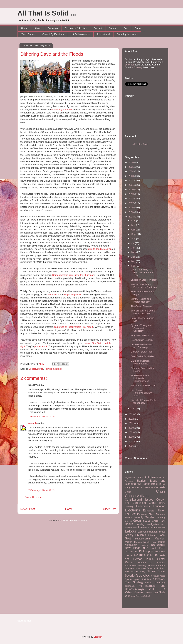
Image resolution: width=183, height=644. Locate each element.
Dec (134, 221)
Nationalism (131, 545)
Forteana (161, 514)
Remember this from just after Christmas (73, 275)
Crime (152, 503)
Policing (129, 556)
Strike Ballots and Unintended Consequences (140, 378)
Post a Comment (34, 497)
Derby (162, 503)
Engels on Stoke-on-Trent (144, 280)
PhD (136, 552)
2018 (131, 198)
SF (148, 571)
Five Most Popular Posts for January (143, 401)
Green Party (159, 521)
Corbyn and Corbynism (145, 501)
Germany (161, 517)
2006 (131, 446)
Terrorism (130, 586)
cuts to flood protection (100, 249)
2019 (131, 194)
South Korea (159, 576)
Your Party (135, 596)
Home (24, 28)
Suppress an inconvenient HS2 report (74, 327)
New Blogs (133, 548)
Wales (149, 593)
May (134, 252)
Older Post (110, 509)
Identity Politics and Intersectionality (141, 300)
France (128, 517)
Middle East (150, 542)
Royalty (142, 566)
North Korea (158, 548)
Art (164, 477)
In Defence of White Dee (143, 386)
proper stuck (41, 346)
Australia (129, 481)
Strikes (149, 583)
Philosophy (146, 551)
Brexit (155, 484)
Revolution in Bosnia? (142, 340)
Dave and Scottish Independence (140, 362)
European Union (154, 510)
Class (161, 491)
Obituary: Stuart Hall (141, 352)
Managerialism (143, 539)
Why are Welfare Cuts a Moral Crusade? (143, 312)
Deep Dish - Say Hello (142, 356)
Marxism (160, 538)
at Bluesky (137, 67)
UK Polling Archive (80, 34)
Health (129, 524)
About (38, 28)
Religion (161, 563)
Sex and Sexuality (135, 571)
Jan (134, 409)
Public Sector (156, 559)
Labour (131, 531)
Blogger (98, 637)
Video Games (28, 34)
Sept (134, 234)
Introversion (145, 527)
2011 (131, 423)
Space (128, 579)
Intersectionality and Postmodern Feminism (144, 286)
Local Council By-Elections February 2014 (142, 272)
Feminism (142, 514)
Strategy (58, 369)
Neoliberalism (158, 545)
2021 (131, 185)
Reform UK (146, 563)
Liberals (152, 535)
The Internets (146, 586)
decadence (53, 294)
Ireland (157, 528)
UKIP (155, 589)
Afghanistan (130, 477)
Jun (134, 248)
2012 (131, 419)
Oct (133, 230)
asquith (33, 423)
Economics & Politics (76, 28)
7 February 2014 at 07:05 (41, 416)
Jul (133, 243)
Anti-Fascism (153, 477)
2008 (131, 437)
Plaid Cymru (159, 552)
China (128, 492)
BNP (139, 484)
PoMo (151, 555)
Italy (163, 528)
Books (138, 28)
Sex (126, 28)
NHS (146, 548)
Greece (128, 521)
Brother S (137, 487)
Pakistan (129, 552)
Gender (113, 28)
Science (151, 568)
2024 (131, 171)
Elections (132, 510)
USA (162, 589)
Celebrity (148, 487)
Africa (140, 477)
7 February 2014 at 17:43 (41, 490)
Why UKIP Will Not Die (142, 335)
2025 (131, 167)
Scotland (161, 568)
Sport (137, 579)
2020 (131, 190)
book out (129, 65)
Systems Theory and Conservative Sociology (141, 328)
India (135, 528)
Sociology (53, 28)
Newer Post (28, 509)
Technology (159, 583)
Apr (133, 257)
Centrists (160, 487)
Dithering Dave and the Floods (52, 54)
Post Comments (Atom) (75, 520)
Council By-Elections (53, 34)
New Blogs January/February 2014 (141, 393)
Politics (48, 369)
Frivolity (139, 517)
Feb (134, 266)
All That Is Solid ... (47, 13)
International (103, 34)
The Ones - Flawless (141, 306)
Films (152, 514)
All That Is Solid (140, 144)
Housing (140, 524)
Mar (134, 261)
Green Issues (142, 521)
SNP (154, 571)
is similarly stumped (62, 109)
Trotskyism (140, 589)
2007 (131, 441)
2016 (131, 208)
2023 (131, 176)
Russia (151, 566)
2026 (131, 162)
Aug (134, 239)
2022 (131, 180)
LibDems (140, 535)
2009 (131, 432)
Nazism (144, 545)
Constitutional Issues (139, 500)
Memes (138, 542)
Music (162, 542)
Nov (134, 225)
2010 (131, 428)
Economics (143, 506)
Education (159, 506)
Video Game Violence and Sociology (142, 346)
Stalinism (146, 579)
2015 (131, 212)
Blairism (141, 481)
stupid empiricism (73, 294)
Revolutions (131, 566)
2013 (131, 414)
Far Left (98, 28)
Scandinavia (141, 568)
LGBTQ (129, 535)
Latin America (145, 532)
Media (129, 542)
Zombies (145, 596)
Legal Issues (159, 532)
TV (149, 589)
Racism (130, 562)
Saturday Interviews (127, 34)
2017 (131, 203)
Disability (129, 506)
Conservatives (36, 369)
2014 (131, 217)
